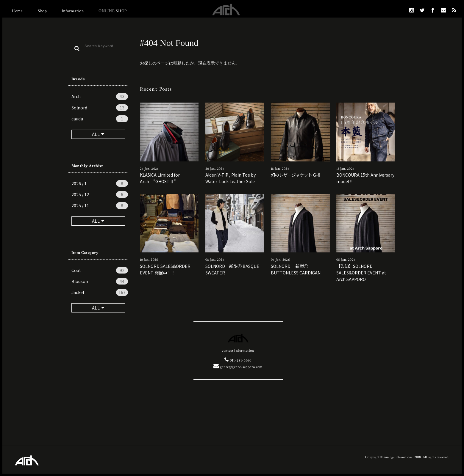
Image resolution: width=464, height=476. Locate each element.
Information (73, 11)
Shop (42, 11)
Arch (100, 96)
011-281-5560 (238, 360)
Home (17, 11)
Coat (100, 270)
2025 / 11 (100, 205)
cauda (100, 119)
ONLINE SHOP (113, 11)
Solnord (100, 108)
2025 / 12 (100, 194)
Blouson (100, 281)
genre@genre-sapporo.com (238, 367)
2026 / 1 (100, 183)
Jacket (100, 292)
